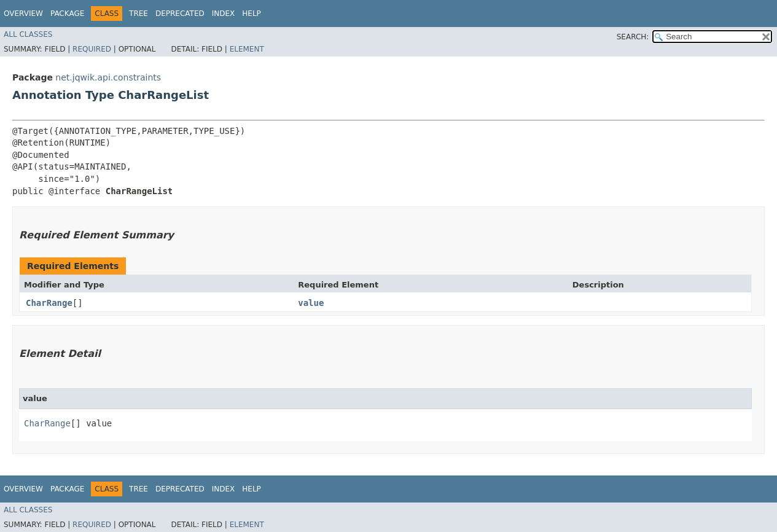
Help (252, 14)
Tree (139, 14)
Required (92, 49)
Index (224, 14)
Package (67, 14)
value (311, 303)
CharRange (49, 303)
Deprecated (180, 14)
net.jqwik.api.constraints (108, 77)
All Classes (28, 34)
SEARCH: (633, 37)
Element (247, 49)
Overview (23, 14)
